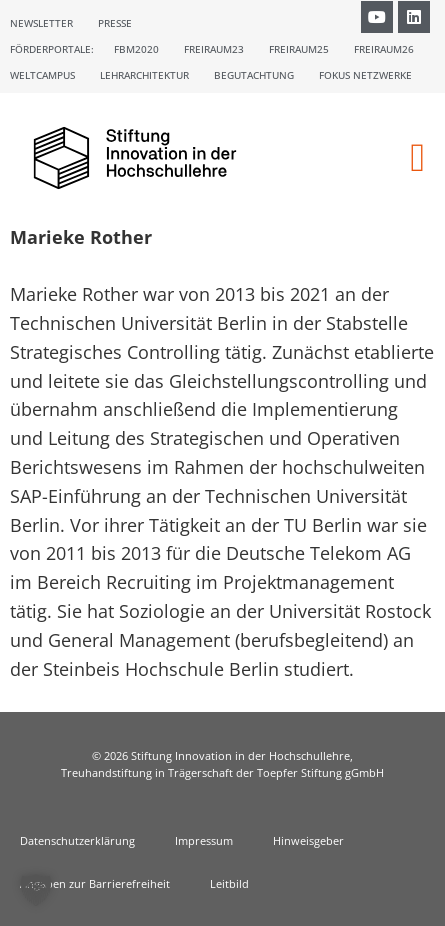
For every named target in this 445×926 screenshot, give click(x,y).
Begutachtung (254, 75)
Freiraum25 (299, 49)
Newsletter (41, 23)
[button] (417, 158)
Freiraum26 (384, 49)
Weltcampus (42, 75)
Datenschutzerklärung (77, 840)
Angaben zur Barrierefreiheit (95, 883)
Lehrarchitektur (144, 75)
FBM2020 (136, 49)
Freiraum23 (214, 49)
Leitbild (229, 883)
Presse (115, 23)
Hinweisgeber (308, 840)
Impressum (204, 840)
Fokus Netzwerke (365, 75)
